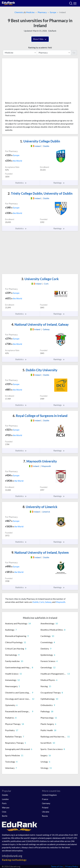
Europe (53, 12)
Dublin (36, 602)
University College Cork (40, 279)
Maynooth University (40, 461)
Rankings (59, 183)
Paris (4, 803)
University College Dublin (40, 141)
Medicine (30, 12)
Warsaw (6, 807)
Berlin (5, 816)
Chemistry (19, 12)
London (5, 799)
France (45, 799)
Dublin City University (40, 370)
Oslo (4, 812)
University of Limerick (40, 507)
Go (74, 53)
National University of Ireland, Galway (40, 324)
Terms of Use (57, 866)
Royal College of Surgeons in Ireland (40, 416)
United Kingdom (49, 795)
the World (17, 161)
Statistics (21, 183)
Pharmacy (42, 12)
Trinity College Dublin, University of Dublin (40, 193)
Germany (46, 803)
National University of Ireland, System (40, 552)
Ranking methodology (14, 860)
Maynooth (61, 602)
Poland (45, 807)
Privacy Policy (72, 866)
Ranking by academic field (40, 47)
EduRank (52, 31)
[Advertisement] (40, 81)
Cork (42, 602)
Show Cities (40, 39)
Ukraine (46, 812)
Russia (45, 816)
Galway (48, 602)
